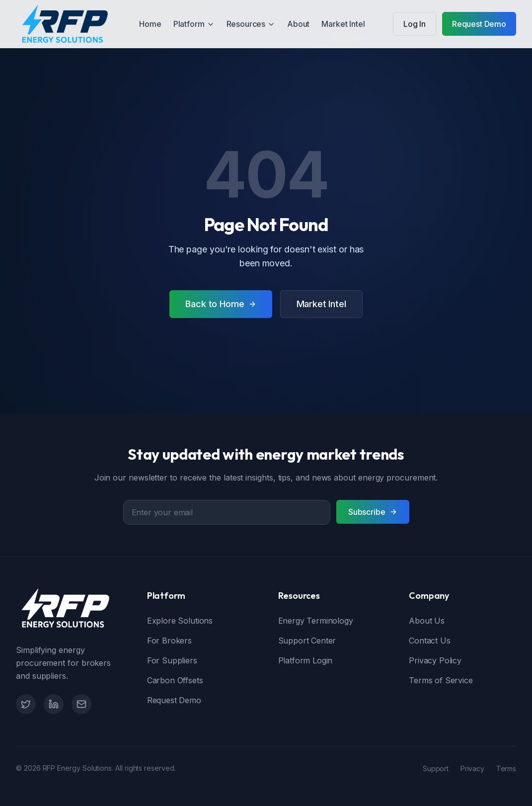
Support (436, 768)
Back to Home (221, 304)
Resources (251, 24)
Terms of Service (441, 680)
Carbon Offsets (175, 680)
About (298, 24)
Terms (506, 768)
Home (150, 24)
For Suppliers (172, 660)
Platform (194, 24)
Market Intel (343, 24)
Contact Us (429, 641)
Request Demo (479, 24)
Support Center (307, 641)
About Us (427, 621)
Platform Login (305, 660)
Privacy (472, 768)
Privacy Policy (435, 660)
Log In (415, 24)
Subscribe (373, 512)
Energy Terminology (316, 621)
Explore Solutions (180, 621)
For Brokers (169, 641)
